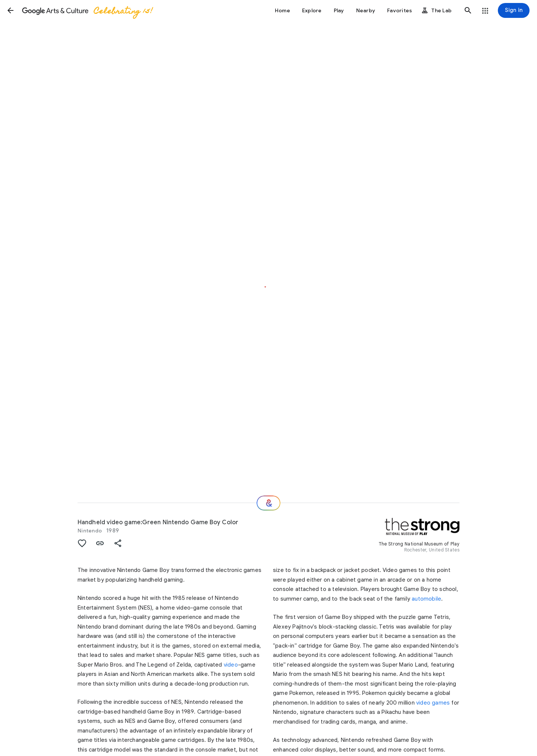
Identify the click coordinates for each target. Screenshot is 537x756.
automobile (426, 599)
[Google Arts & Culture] (87, 10)
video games (433, 703)
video (231, 665)
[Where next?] (268, 503)
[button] (10, 10)
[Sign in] (514, 10)
